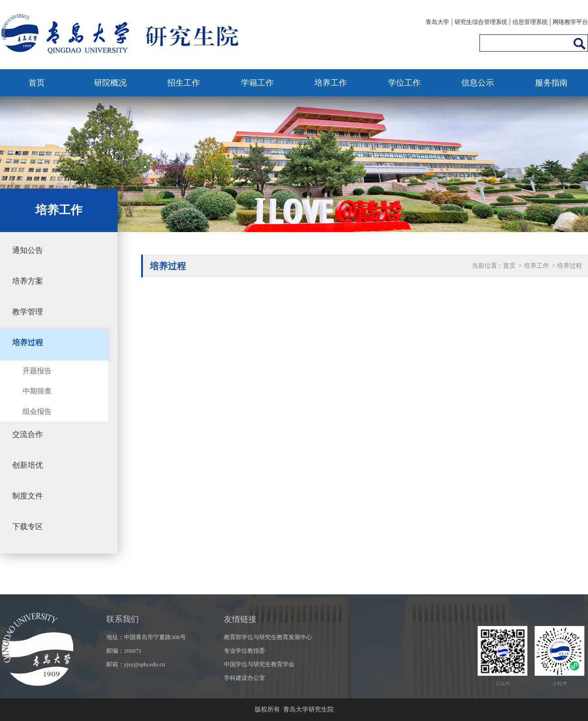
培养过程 (28, 343)
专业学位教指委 (244, 651)
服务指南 (551, 83)
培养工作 (331, 83)
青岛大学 (437, 22)
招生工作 (184, 83)
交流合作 (28, 434)
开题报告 (37, 371)
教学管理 (28, 312)
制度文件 (28, 496)
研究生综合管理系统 (481, 22)
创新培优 (28, 465)
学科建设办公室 (244, 678)
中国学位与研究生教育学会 (259, 664)
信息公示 (478, 83)
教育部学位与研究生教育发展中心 (268, 637)
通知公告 (28, 250)
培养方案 (28, 281)
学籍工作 (257, 83)
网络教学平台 (570, 22)
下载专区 (28, 527)
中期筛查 (37, 391)
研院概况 (110, 83)
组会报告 (37, 411)
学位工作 (404, 83)
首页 (37, 83)
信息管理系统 (530, 22)
